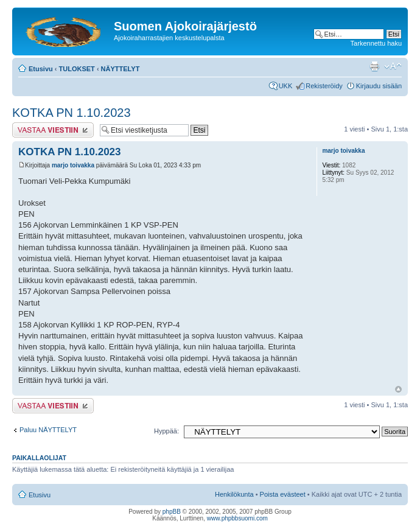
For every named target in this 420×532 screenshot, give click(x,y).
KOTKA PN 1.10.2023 (72, 113)
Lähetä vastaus (53, 130)
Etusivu (41, 69)
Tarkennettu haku (376, 43)
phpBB (172, 512)
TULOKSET (77, 69)
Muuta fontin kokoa (393, 66)
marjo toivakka (73, 165)
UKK (286, 86)
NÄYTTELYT (121, 69)
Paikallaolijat (39, 458)
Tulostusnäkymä (374, 66)
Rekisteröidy (324, 86)
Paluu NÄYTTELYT (48, 430)
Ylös (398, 389)
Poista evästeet (283, 494)
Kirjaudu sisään (379, 86)
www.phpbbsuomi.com (237, 518)
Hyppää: (166, 431)
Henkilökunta (234, 494)
